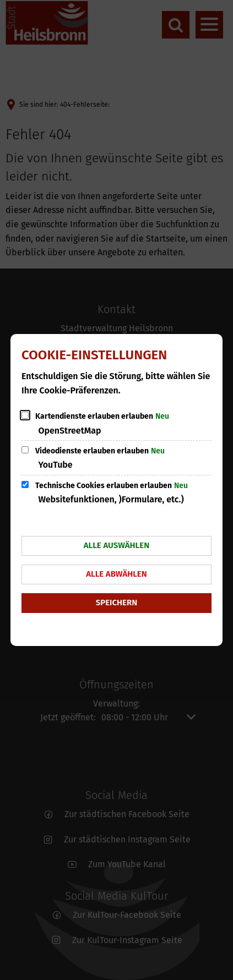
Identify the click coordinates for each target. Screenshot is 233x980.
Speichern (116, 603)
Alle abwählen (116, 574)
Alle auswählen (116, 545)
